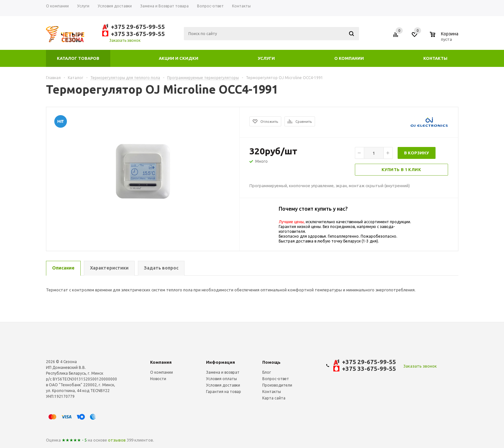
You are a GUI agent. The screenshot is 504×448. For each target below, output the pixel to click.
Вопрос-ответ (276, 379)
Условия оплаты (221, 379)
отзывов (117, 440)
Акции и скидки (179, 58)
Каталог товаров (78, 58)
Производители (277, 385)
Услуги (266, 58)
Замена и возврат (223, 372)
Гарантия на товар (224, 392)
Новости (158, 379)
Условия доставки (223, 385)
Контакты (435, 58)
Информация (221, 362)
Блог (267, 372)
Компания (161, 362)
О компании (349, 58)
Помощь (271, 362)
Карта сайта (274, 398)
